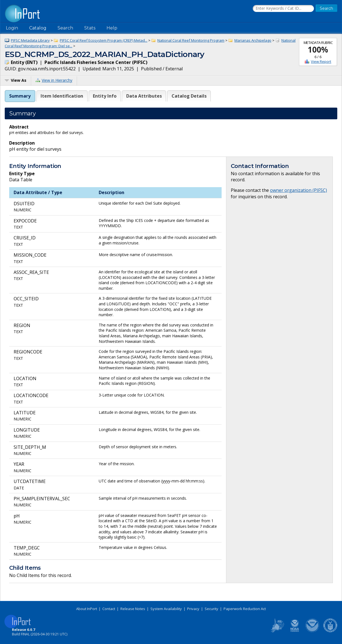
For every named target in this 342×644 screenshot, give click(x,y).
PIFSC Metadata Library (30, 40)
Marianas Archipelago (253, 40)
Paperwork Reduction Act (245, 609)
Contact (109, 609)
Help (112, 28)
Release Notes (133, 609)
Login (12, 28)
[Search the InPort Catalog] (283, 9)
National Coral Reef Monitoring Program (191, 40)
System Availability (166, 609)
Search (65, 28)
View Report (321, 61)
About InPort (87, 609)
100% (318, 49)
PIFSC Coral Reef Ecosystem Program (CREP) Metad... (104, 40)
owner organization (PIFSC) (298, 190)
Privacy (193, 609)
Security (211, 609)
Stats (90, 28)
